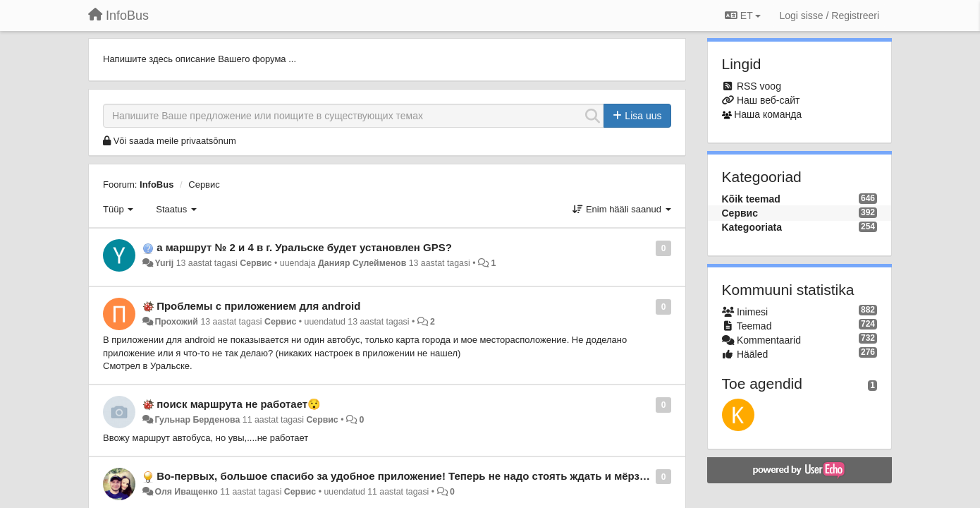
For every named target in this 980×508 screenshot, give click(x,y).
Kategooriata (752, 227)
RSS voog (759, 86)
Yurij (164, 263)
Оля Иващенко (186, 492)
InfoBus (157, 185)
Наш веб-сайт (768, 100)
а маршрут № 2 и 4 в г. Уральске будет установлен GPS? (304, 247)
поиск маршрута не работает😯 (239, 404)
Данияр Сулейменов (362, 263)
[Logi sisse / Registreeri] (829, 16)
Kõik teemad (751, 199)
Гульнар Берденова (197, 420)
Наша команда (768, 114)
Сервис (204, 185)
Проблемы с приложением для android (258, 306)
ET (743, 16)
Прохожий (176, 322)
